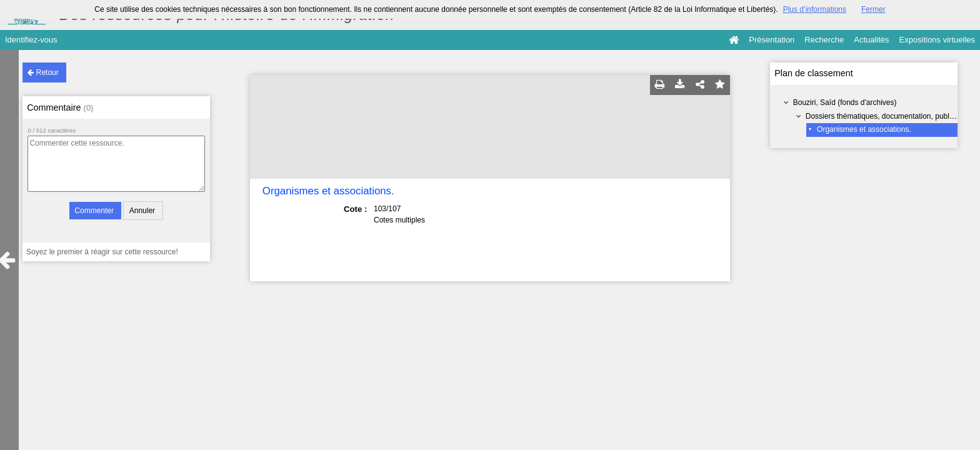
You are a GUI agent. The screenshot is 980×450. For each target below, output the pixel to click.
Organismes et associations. (864, 129)
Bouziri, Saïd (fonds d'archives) (845, 102)
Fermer (873, 9)
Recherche (824, 40)
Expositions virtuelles (937, 40)
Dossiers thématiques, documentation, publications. (891, 116)
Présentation (772, 40)
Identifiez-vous (31, 40)
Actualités (871, 40)
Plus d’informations (815, 9)
